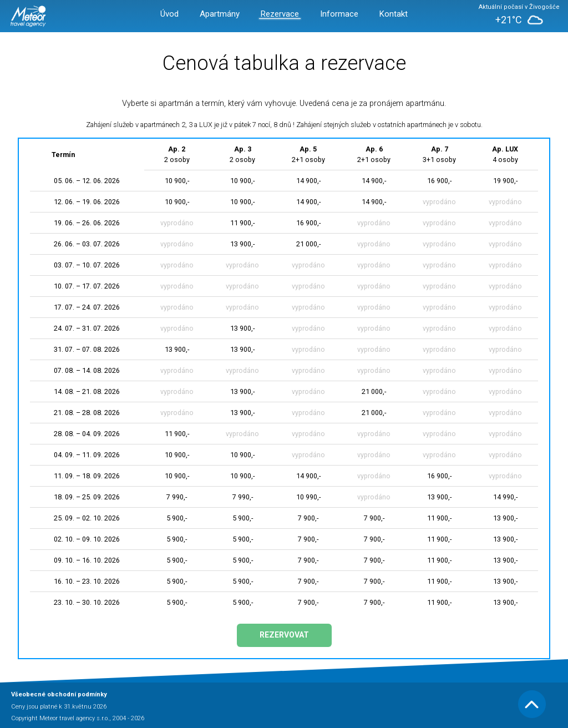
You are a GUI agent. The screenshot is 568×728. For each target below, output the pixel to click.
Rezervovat (284, 635)
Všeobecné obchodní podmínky (59, 694)
